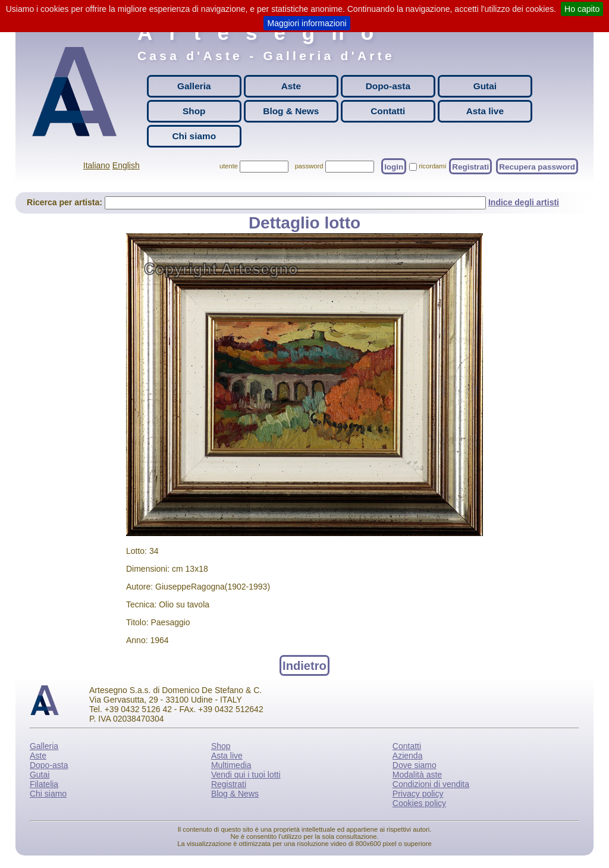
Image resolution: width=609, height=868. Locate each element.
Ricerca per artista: (66, 202)
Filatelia (44, 784)
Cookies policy (419, 803)
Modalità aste (417, 775)
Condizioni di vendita (431, 784)
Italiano (97, 165)
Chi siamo (194, 136)
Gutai (485, 86)
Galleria (194, 86)
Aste (291, 86)
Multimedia (231, 765)
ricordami (432, 166)
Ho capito (582, 9)
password (309, 166)
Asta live (485, 111)
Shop (194, 111)
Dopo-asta (388, 86)
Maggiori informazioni (307, 23)
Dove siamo (415, 765)
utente (229, 166)
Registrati (470, 166)
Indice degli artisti (524, 202)
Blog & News (291, 111)
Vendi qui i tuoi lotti (246, 775)
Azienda (408, 756)
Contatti (388, 111)
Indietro (304, 665)
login (394, 166)
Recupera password (537, 166)
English (126, 165)
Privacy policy (418, 794)
